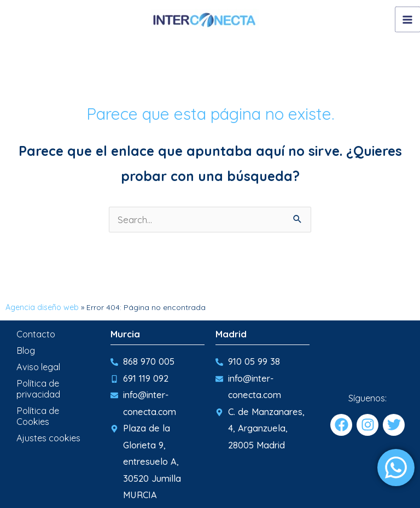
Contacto (36, 333)
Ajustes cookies (48, 437)
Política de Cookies (38, 415)
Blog (26, 349)
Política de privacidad (38, 388)
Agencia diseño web (42, 306)
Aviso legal (38, 366)
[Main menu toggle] (408, 20)
